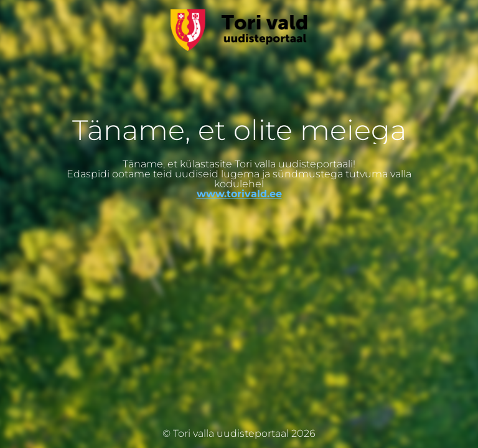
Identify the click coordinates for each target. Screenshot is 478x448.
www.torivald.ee (239, 194)
